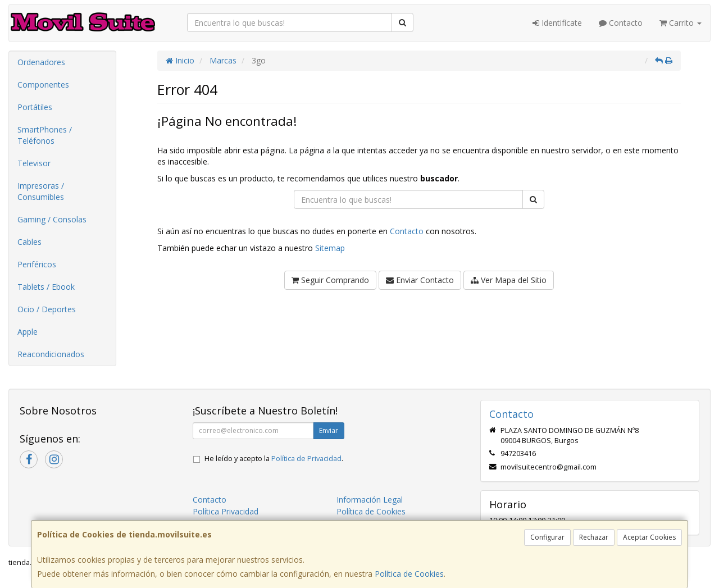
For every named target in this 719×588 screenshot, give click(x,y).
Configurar (547, 537)
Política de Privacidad (306, 459)
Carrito (681, 23)
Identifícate (557, 23)
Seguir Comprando (330, 280)
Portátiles (35, 107)
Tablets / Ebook (46, 287)
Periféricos (37, 264)
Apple (28, 332)
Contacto (621, 23)
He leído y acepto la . (274, 459)
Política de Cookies (409, 574)
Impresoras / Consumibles (41, 191)
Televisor (34, 163)
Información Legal (370, 500)
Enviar (329, 430)
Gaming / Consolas (52, 219)
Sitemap (330, 248)
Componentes (43, 85)
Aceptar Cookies (649, 537)
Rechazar (594, 537)
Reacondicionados (51, 354)
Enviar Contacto (420, 280)
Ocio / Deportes (47, 309)
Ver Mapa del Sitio (509, 280)
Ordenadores (41, 62)
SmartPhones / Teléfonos (45, 135)
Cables (29, 242)
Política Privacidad (226, 511)
